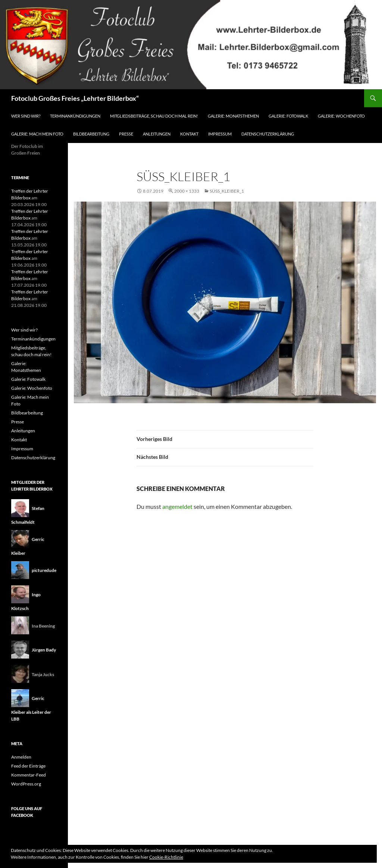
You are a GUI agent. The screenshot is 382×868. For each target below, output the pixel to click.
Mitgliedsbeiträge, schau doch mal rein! (154, 116)
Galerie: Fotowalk (288, 116)
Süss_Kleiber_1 (227, 191)
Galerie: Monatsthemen (233, 116)
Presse (126, 134)
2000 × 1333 (187, 191)
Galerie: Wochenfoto (341, 116)
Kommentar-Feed (29, 775)
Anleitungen (157, 134)
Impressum (220, 134)
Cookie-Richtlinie (166, 857)
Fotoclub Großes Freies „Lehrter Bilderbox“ (75, 98)
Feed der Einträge (28, 766)
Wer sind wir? (26, 116)
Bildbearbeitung (91, 134)
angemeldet (177, 506)
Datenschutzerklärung (268, 134)
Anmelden (21, 757)
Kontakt (189, 134)
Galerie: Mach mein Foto (37, 134)
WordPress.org (26, 784)
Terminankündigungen (75, 116)
